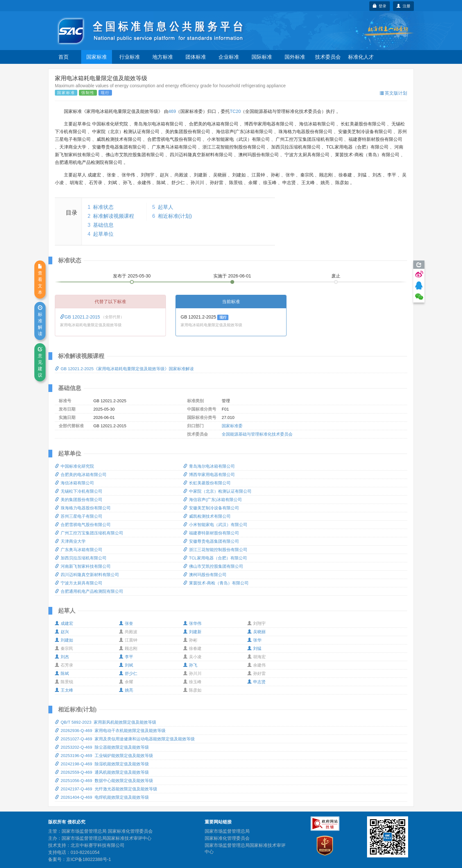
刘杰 (62, 657)
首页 (64, 57)
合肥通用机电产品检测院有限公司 (89, 591)
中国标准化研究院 (74, 466)
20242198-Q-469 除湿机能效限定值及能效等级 (102, 764)
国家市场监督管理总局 (227, 831)
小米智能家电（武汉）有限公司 (215, 525)
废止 (336, 276)
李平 (126, 657)
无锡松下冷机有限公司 (79, 491)
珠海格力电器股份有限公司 (83, 508)
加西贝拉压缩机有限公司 (81, 558)
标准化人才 (361, 57)
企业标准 (229, 57)
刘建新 (192, 632)
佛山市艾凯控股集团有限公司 (213, 566)
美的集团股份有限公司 (79, 500)
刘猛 (254, 648)
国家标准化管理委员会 (227, 838)
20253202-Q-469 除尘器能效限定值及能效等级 (102, 747)
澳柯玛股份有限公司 (205, 575)
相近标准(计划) (175, 216)
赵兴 (62, 632)
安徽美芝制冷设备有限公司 (211, 508)
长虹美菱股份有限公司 (207, 483)
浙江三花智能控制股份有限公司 (215, 550)
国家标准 (97, 57)
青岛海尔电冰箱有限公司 (209, 466)
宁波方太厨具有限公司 (79, 583)
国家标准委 (232, 426)
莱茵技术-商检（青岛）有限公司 (216, 583)
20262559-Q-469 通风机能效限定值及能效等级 (102, 772)
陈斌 (62, 673)
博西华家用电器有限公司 (209, 475)
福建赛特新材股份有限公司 (211, 533)
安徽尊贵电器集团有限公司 (211, 541)
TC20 (235, 111)
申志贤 (257, 682)
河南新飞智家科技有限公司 (83, 566)
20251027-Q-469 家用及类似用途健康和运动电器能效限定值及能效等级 (125, 739)
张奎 (126, 623)
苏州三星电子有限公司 (79, 516)
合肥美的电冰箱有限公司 (81, 475)
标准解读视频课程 (114, 216)
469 (172, 111)
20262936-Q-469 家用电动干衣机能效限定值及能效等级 (110, 731)
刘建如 (64, 640)
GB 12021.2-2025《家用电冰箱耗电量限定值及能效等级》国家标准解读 (124, 369)
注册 (403, 6)
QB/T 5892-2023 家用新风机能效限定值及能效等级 (106, 722)
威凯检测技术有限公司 (207, 516)
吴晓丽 (257, 632)
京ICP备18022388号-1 (89, 859)
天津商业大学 (70, 541)
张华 (254, 640)
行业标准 (130, 57)
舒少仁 (128, 673)
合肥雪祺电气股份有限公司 (83, 525)
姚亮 (126, 690)
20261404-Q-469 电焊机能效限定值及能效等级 (102, 797)
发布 (132, 276)
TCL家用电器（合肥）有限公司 (215, 558)
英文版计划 (394, 93)
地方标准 (163, 57)
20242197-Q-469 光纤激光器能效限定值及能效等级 (106, 789)
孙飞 (190, 665)
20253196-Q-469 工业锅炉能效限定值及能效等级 (104, 756)
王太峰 (64, 690)
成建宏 (64, 623)
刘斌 (126, 665)
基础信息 (103, 225)
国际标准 (262, 57)
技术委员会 (328, 57)
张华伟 (192, 623)
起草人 (166, 207)
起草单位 (103, 234)
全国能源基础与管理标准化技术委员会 (257, 434)
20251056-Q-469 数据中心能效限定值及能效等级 (104, 781)
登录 (380, 6)
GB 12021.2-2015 (81, 317)
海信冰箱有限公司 (74, 483)
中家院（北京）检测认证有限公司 (217, 491)
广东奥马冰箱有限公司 (79, 550)
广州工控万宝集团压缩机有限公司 (89, 533)
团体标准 (196, 57)
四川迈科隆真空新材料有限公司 (87, 575)
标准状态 (103, 207)
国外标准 (295, 57)
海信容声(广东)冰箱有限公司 (213, 500)
